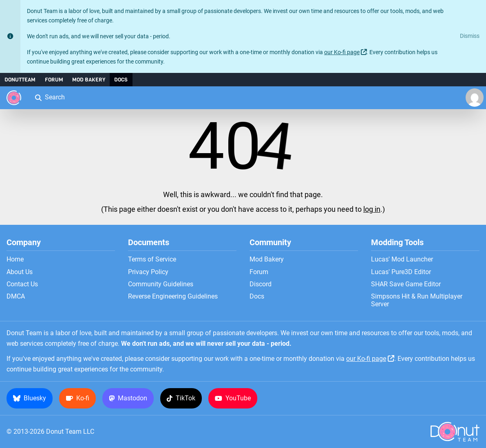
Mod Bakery (89, 80)
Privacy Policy (148, 272)
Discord (261, 284)
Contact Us (22, 284)
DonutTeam (20, 80)
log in (372, 209)
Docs (121, 80)
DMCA (16, 296)
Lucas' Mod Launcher (402, 259)
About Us (20, 272)
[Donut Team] (14, 98)
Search (50, 97)
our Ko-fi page (342, 52)
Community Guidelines (161, 284)
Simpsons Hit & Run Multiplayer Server (417, 300)
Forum (54, 80)
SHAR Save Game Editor (406, 284)
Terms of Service (152, 259)
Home (15, 259)
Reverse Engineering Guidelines (173, 296)
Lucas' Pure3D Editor (401, 272)
